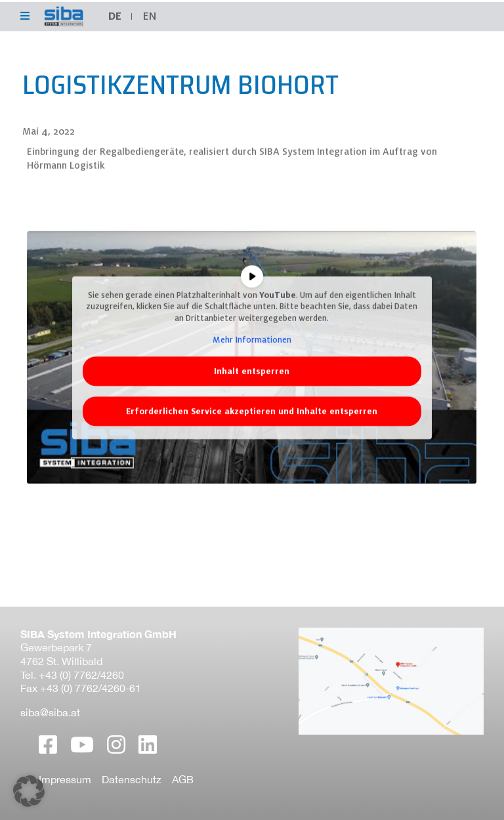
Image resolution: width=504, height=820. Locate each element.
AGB (183, 779)
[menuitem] (150, 16)
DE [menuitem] (115, 16)
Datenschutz (132, 779)
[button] (29, 791)
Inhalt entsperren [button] (252, 386)
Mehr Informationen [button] (252, 354)
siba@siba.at (50, 712)
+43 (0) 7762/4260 (81, 675)
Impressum (65, 779)
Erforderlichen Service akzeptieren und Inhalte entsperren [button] (252, 426)
